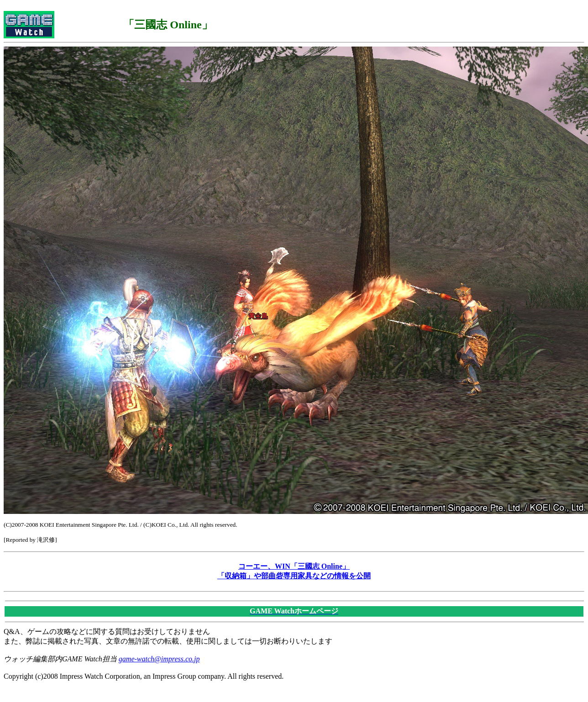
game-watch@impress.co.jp (159, 659)
